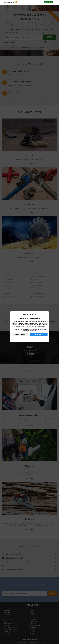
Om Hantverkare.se (33, 338)
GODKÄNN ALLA (39, 334)
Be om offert (49, 2)
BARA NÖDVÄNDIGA (20, 334)
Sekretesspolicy (25, 338)
